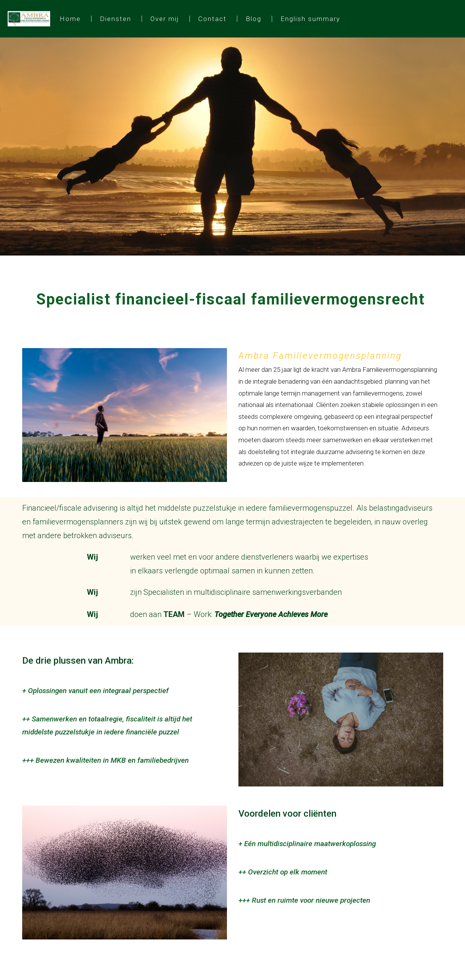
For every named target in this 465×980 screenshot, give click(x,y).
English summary (310, 19)
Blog (254, 19)
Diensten (116, 19)
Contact (212, 19)
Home (70, 19)
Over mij (165, 19)
